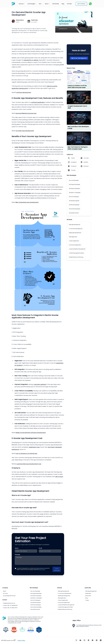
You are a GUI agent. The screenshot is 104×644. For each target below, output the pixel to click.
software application (38, 102)
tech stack (51, 447)
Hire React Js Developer (75, 193)
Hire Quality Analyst (74, 213)
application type (34, 447)
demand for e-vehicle (31, 60)
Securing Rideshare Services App (26, 113)
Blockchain (88, 596)
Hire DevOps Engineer (74, 201)
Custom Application (74, 241)
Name (17, 548)
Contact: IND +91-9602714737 (10, 608)
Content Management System (76, 253)
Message (17, 555)
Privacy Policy (42, 570)
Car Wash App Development (25, 131)
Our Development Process (9, 596)
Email (40, 548)
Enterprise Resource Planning (76, 257)
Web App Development (75, 225)
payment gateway (40, 384)
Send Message (57, 569)
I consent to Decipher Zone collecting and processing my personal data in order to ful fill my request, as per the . (33, 569)
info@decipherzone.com (9, 603)
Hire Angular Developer (75, 184)
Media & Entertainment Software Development (31, 433)
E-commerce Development (76, 229)
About (47, 4)
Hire (41, 4)
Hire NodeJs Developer (74, 188)
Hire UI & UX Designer (74, 197)
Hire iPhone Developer (74, 205)
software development (24, 92)
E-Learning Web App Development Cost (28, 464)
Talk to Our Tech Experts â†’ (79, 58)
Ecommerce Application (75, 245)
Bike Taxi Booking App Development (27, 202)
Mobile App (88, 593)
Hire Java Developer (74, 180)
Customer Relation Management (77, 249)
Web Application (73, 237)
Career (87, 600)
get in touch (59, 477)
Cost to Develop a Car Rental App (26, 453)
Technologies (32, 4)
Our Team (5, 593)
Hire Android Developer (75, 209)
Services (22, 4)
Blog (87, 598)
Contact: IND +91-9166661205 (10, 605)
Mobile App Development (75, 233)
